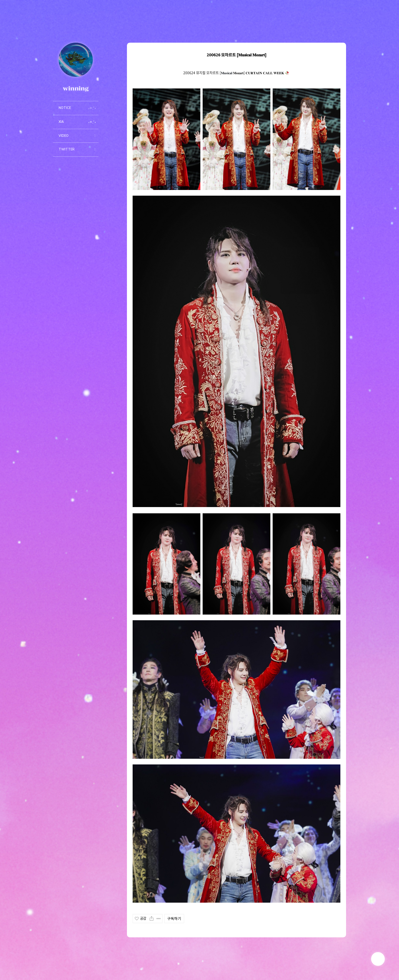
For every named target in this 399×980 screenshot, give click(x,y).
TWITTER (67, 149)
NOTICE (65, 108)
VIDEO (64, 136)
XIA (61, 122)
